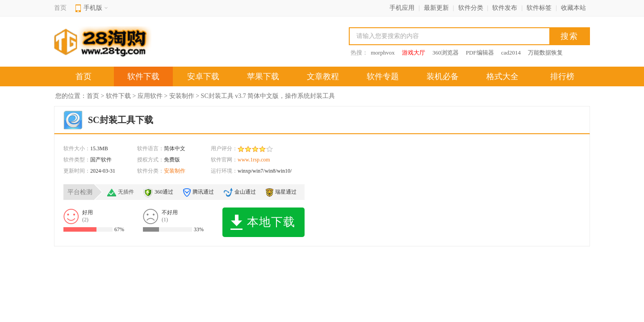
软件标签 (539, 8)
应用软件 (150, 96)
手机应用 (402, 8)
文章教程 (323, 76)
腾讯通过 (203, 192)
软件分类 (471, 8)
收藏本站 (573, 8)
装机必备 (443, 76)
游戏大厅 (414, 53)
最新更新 (436, 8)
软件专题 (383, 76)
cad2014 (511, 53)
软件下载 (143, 76)
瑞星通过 (286, 192)
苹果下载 (263, 76)
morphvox (383, 53)
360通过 (164, 192)
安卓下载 (203, 76)
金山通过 (245, 192)
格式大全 (502, 76)
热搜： (359, 53)
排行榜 (562, 76)
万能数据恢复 (545, 53)
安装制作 (182, 96)
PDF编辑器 (480, 53)
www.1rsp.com (254, 160)
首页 (60, 8)
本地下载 (263, 222)
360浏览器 (445, 53)
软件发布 (505, 8)
